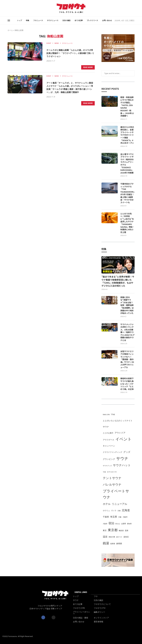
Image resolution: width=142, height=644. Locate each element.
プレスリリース (92, 20)
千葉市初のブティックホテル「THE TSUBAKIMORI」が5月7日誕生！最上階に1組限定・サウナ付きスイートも (127, 193)
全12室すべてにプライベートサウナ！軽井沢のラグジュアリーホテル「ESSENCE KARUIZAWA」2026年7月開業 (127, 163)
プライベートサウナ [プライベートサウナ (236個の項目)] (116, 494)
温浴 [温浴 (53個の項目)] (105, 537)
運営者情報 (98, 622)
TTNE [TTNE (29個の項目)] (113, 414)
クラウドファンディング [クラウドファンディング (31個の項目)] (112, 452)
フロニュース (38, 20)
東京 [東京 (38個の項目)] (105, 530)
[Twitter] (9, 8)
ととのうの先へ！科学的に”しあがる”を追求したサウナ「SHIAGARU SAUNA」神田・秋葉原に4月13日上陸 (127, 223)
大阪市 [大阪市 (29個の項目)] (125, 517)
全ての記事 (79, 20)
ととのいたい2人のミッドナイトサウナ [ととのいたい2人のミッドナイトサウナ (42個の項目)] (118, 424)
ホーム (10, 30)
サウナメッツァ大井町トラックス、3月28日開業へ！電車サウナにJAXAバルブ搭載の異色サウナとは (127, 332)
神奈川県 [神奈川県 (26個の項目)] (112, 537)
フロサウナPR (79, 608)
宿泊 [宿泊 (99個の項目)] (111, 523)
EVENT (49, 43)
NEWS (58, 43)
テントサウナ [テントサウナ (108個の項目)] (112, 478)
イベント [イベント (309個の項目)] (123, 439)
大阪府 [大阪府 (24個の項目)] (105, 524)
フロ (96, 596)
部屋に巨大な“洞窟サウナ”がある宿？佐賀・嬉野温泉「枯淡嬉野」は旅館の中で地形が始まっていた (127, 305)
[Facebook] (8, 8)
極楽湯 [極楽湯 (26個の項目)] (121, 531)
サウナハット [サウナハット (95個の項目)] (122, 465)
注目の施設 (66, 20)
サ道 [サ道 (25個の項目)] (104, 472)
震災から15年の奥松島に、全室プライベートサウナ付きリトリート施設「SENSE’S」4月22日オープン (127, 135)
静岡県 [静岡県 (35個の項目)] (119, 544)
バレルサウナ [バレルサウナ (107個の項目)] (112, 484)
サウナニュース (53, 20)
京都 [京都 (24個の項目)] (119, 511)
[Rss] (13, 8)
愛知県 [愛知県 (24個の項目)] (129, 524)
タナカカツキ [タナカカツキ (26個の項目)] (112, 472)
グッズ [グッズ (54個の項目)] (127, 452)
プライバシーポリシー (81, 613)
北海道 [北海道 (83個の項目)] (126, 510)
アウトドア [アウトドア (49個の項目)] (120, 433)
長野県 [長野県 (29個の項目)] (113, 544)
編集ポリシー (99, 612)
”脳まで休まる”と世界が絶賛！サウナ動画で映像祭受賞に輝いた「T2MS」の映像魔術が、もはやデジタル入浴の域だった (118, 281)
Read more (88, 67)
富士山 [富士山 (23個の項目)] (118, 524)
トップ (19, 20)
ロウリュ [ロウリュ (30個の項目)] (106, 511)
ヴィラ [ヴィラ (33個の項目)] (114, 511)
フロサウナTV (100, 608)
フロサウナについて (102, 604)
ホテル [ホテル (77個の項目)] (107, 504)
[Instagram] (11, 8)
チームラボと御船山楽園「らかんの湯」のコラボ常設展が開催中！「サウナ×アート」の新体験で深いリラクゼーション (70, 53)
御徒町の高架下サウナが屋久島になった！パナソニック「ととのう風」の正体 (127, 384)
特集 (28, 20)
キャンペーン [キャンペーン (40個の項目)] (109, 446)
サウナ (76, 600)
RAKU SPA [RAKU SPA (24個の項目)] (106, 414)
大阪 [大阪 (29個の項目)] (120, 517)
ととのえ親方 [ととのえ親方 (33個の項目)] (108, 433)
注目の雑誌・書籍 (81, 618)
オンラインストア (101, 618)
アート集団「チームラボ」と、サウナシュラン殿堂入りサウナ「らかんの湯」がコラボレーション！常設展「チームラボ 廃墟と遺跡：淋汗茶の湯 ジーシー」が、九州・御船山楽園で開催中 (70, 88)
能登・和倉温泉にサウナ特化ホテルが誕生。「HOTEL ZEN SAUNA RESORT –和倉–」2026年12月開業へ (127, 107)
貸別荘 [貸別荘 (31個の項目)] (126, 537)
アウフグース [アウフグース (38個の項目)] (108, 440)
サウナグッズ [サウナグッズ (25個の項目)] (107, 466)
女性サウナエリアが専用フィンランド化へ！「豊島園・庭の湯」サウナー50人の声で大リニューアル (127, 359)
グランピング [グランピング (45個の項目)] (109, 459)
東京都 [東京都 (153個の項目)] (113, 530)
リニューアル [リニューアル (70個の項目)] (119, 504)
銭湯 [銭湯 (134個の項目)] (106, 543)
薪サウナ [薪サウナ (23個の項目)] (119, 537)
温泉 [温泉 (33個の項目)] (127, 530)
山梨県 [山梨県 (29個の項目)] (123, 524)
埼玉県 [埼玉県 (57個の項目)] (114, 517)
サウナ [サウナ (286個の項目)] (122, 458)
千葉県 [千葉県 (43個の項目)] (106, 517)
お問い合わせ (107, 20)
